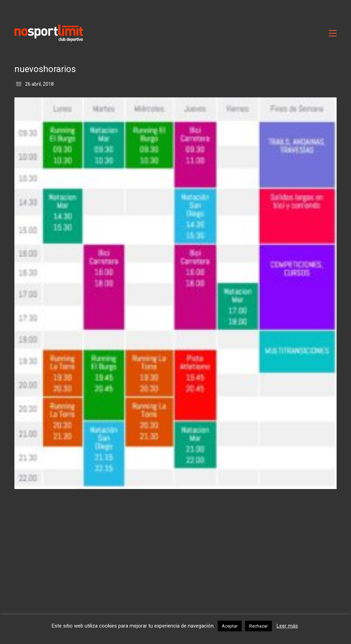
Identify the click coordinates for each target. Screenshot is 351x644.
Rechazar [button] (258, 626)
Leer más (287, 626)
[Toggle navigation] (333, 33)
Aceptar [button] (230, 626)
